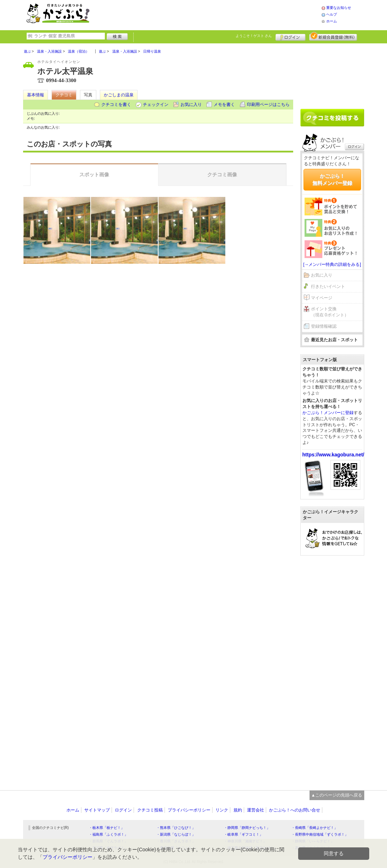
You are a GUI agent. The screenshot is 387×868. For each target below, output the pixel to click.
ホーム (332, 21)
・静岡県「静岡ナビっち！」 (247, 828)
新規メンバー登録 (333, 36)
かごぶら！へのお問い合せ (295, 810)
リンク (222, 810)
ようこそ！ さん (254, 36)
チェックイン (156, 105)
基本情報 (36, 95)
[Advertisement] (213, 14)
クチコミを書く (116, 105)
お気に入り (191, 105)
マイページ (322, 298)
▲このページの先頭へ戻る (337, 795)
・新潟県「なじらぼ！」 (176, 834)
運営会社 (256, 810)
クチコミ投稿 (150, 810)
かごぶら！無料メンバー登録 (332, 180)
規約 (238, 810)
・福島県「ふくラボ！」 (108, 834)
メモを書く (224, 105)
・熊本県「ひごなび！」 (176, 828)
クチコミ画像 (222, 175)
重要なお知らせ (339, 8)
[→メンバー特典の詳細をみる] (332, 264)
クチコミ (64, 95)
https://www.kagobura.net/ (334, 455)
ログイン (291, 36)
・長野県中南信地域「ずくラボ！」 (320, 834)
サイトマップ (97, 810)
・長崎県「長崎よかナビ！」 (315, 828)
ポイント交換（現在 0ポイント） (330, 312)
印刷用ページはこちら (268, 105)
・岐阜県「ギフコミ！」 (243, 834)
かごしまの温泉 (119, 95)
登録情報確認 (324, 326)
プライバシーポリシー (189, 810)
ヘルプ (332, 14)
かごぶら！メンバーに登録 (328, 413)
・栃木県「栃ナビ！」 (107, 828)
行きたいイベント (328, 286)
